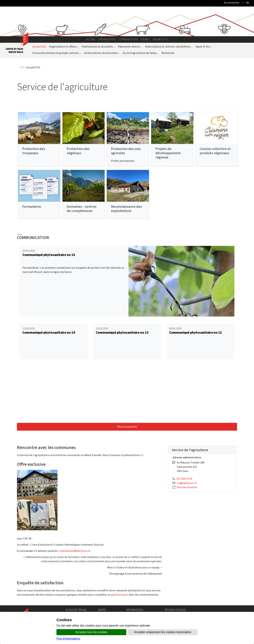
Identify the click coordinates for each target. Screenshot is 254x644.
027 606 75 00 (184, 479)
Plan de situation (187, 487)
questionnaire (119, 595)
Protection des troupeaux (34, 151)
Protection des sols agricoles (126, 151)
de (248, 3)
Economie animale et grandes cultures (57, 53)
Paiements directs (130, 47)
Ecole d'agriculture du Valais (141, 53)
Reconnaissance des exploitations (126, 209)
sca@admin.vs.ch (187, 483)
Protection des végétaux (78, 151)
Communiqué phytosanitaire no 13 (122, 333)
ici (142, 455)
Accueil (91, 39)
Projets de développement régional (168, 153)
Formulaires (32, 207)
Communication (128, 39)
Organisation (107, 39)
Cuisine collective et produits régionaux (215, 151)
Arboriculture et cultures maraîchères (169, 47)
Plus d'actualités (127, 427)
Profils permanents (123, 161)
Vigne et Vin (204, 47)
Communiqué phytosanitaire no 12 (195, 333)
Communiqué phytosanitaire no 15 (49, 255)
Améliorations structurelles (102, 53)
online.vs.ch (160, 39)
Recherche (168, 53)
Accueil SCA (39, 47)
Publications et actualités (98, 47)
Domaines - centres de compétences (82, 209)
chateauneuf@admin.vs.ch (75, 551)
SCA (22, 67)
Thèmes (145, 39)
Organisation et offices (64, 47)
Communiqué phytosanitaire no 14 (49, 333)
